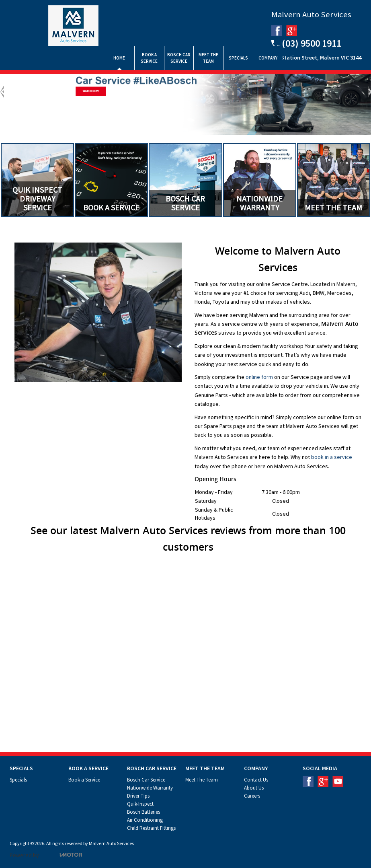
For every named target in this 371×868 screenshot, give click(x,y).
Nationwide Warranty (150, 788)
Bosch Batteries (143, 812)
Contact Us (256, 780)
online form (259, 377)
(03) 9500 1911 (306, 43)
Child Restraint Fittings (151, 828)
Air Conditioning (145, 820)
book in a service (332, 457)
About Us (254, 788)
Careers (252, 796)
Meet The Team (202, 780)
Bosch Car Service (146, 780)
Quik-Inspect (140, 804)
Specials (18, 780)
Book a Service (84, 780)
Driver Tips (138, 796)
